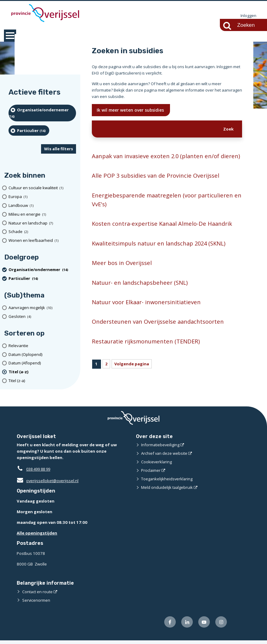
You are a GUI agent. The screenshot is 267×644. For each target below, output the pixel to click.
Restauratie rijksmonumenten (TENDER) (147, 352)
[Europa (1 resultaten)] (42, 197)
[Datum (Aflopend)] (42, 364)
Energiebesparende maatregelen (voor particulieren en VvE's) (163, 209)
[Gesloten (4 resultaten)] (42, 317)
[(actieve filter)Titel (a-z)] (42, 372)
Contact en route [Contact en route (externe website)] (38, 595)
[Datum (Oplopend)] (42, 355)
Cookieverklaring (157, 465)
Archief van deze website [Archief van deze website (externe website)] (165, 457)
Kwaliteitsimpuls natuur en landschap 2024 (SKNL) (160, 254)
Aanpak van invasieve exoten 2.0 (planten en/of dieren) (157, 161)
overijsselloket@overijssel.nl (48, 484)
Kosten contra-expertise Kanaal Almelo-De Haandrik (164, 234)
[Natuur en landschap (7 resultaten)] (42, 223)
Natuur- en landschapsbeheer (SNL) (140, 293)
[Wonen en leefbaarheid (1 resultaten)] (42, 241)
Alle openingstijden (37, 537)
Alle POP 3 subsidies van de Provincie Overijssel (156, 185)
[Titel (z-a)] (42, 381)
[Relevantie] (42, 346)
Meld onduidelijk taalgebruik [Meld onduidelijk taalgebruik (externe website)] (167, 491)
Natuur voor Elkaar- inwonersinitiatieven (147, 313)
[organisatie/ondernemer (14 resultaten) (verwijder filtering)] (42, 113)
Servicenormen (36, 604)
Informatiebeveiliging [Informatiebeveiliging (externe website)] (161, 448)
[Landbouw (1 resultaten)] (42, 206)
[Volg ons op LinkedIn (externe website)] (187, 626)
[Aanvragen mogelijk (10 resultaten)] (42, 308)
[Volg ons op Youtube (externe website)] (204, 626)
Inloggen (248, 16)
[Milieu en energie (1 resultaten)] (42, 215)
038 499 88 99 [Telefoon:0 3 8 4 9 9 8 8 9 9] (40, 473)
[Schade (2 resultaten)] (42, 232)
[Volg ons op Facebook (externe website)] (170, 626)
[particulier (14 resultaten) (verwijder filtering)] (29, 131)
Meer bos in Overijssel (122, 273)
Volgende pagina (132, 375)
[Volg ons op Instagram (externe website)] (221, 626)
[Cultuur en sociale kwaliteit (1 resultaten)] (42, 188)
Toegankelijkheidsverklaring (167, 482)
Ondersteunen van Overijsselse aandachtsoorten (159, 332)
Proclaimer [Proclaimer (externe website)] (151, 474)
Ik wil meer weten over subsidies (131, 110)
